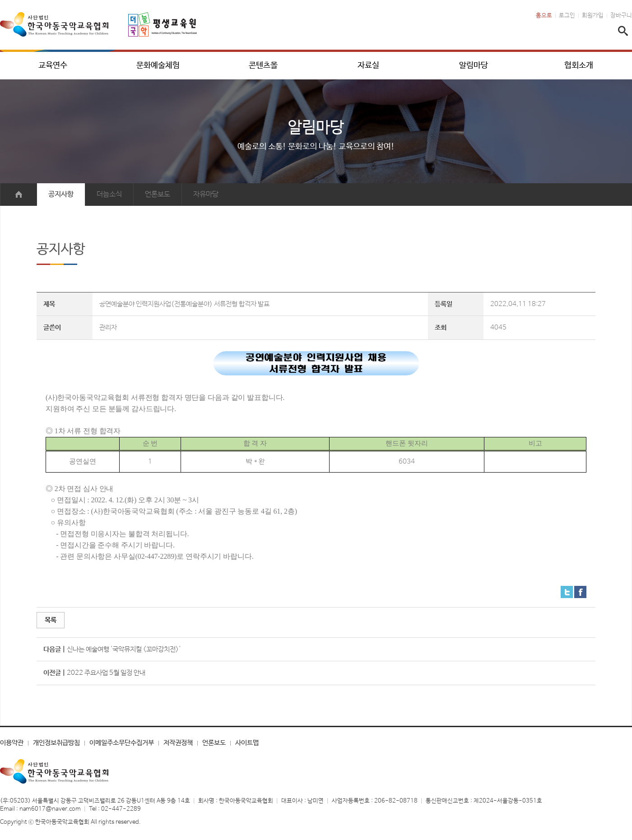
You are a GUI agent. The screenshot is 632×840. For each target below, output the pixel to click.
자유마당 (206, 194)
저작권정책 (178, 743)
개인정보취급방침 (56, 743)
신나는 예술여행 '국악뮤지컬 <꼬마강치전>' (124, 649)
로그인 (567, 16)
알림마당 (474, 65)
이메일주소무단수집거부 (122, 743)
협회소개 (579, 65)
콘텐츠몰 (263, 65)
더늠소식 (109, 194)
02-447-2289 (121, 809)
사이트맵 (247, 743)
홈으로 (544, 16)
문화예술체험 (158, 65)
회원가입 (593, 16)
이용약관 (12, 743)
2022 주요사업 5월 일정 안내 (106, 673)
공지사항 (61, 194)
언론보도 (158, 194)
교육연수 (53, 65)
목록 (51, 620)
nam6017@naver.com (50, 809)
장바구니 (621, 16)
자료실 (368, 65)
